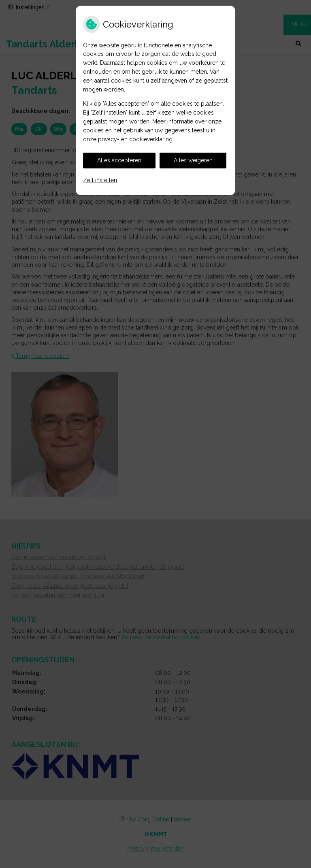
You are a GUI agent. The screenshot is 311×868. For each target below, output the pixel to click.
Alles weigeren (193, 160)
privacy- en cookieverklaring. (136, 139)
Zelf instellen (100, 180)
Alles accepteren (119, 160)
